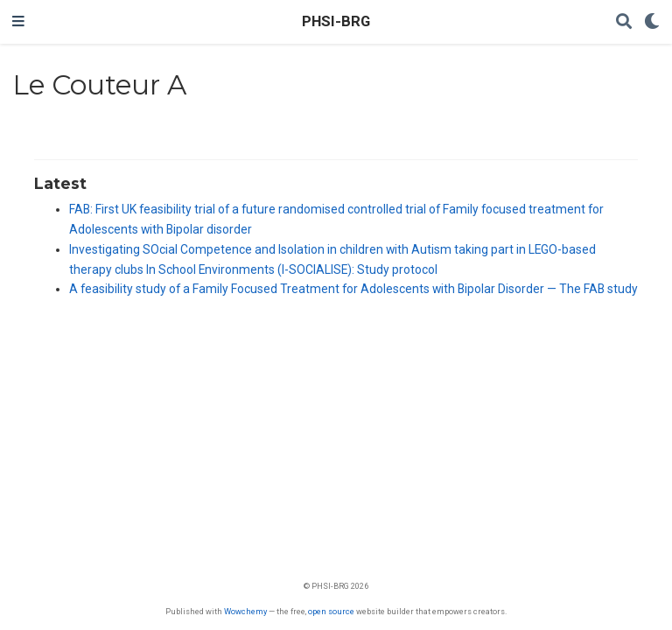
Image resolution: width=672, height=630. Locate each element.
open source (331, 611)
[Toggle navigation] (18, 22)
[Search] (624, 22)
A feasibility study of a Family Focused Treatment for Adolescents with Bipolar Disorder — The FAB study (353, 289)
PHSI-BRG (336, 21)
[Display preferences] (652, 22)
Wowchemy (245, 611)
